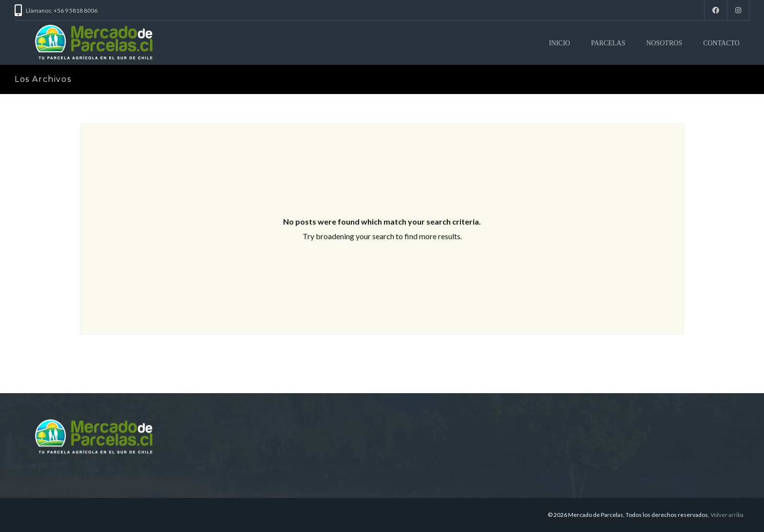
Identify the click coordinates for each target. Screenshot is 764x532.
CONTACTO (721, 43)
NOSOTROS (664, 43)
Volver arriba (727, 515)
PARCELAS (608, 43)
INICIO (559, 43)
